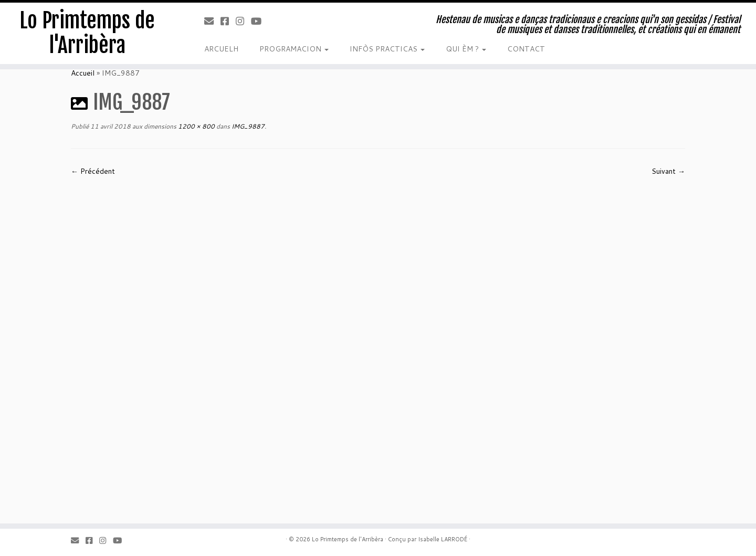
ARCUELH (221, 49)
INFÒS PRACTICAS (387, 49)
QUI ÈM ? (466, 49)
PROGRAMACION (294, 49)
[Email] (212, 21)
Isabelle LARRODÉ (443, 539)
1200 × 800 (196, 126)
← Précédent (93, 171)
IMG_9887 (247, 126)
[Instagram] (243, 21)
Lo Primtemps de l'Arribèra (87, 34)
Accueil (83, 73)
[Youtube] (260, 21)
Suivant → (668, 171)
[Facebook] (228, 21)
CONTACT (526, 49)
